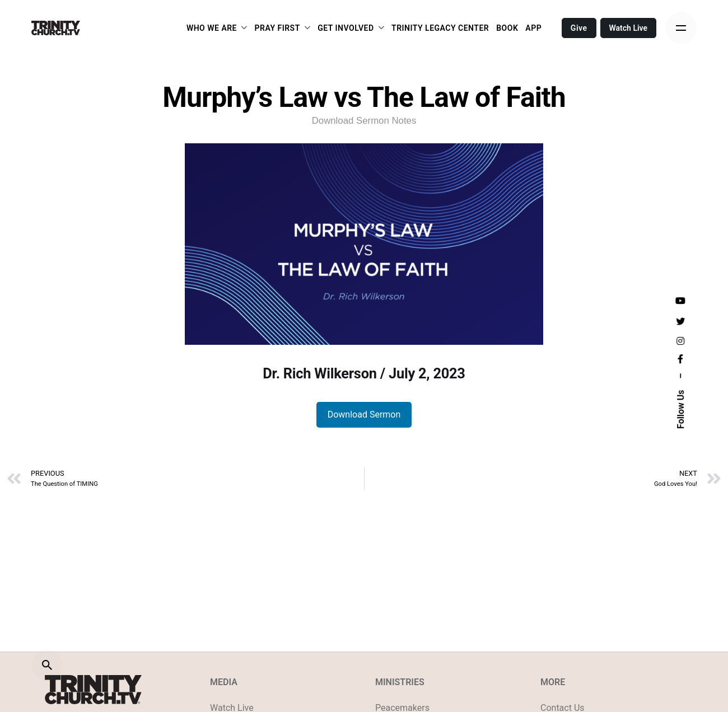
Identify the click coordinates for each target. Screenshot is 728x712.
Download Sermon (364, 414)
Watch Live (629, 28)
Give (579, 28)
